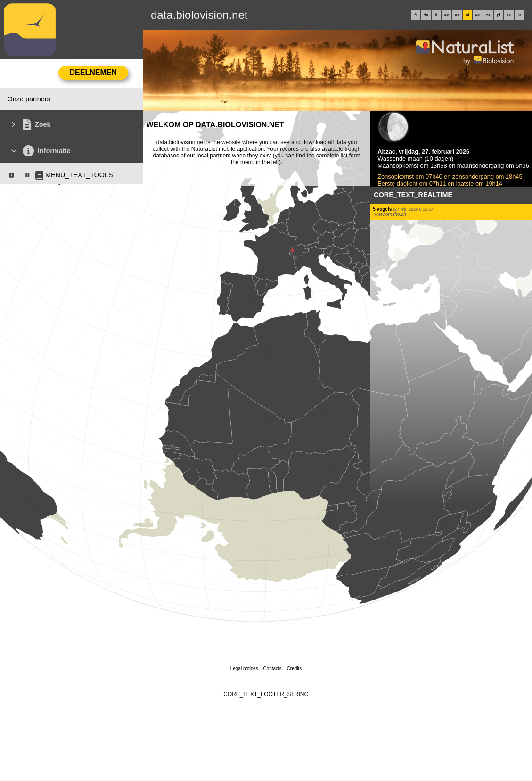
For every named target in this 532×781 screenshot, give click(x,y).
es (457, 15)
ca (488, 15)
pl (498, 15)
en (447, 15)
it (437, 15)
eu (478, 15)
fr (416, 15)
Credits (295, 669)
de (426, 15)
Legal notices (244, 669)
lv (520, 15)
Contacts (272, 669)
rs (509, 15)
